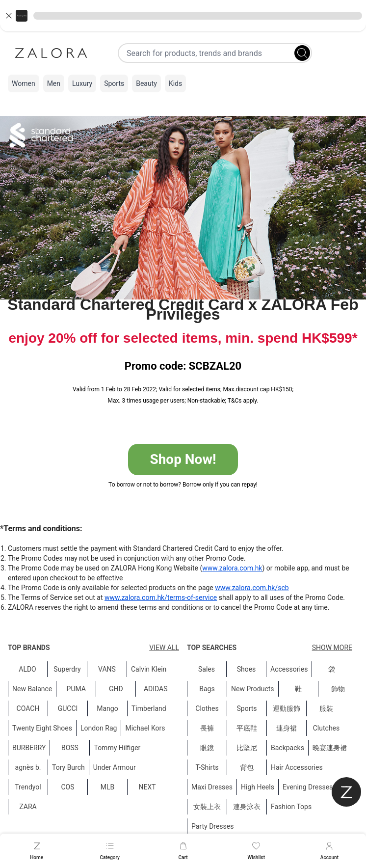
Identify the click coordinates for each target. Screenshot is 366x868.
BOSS (70, 748)
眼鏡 (207, 748)
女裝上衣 (207, 807)
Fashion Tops (291, 807)
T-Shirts (207, 767)
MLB (108, 787)
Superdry (67, 669)
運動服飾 (287, 708)
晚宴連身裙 (330, 748)
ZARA (28, 807)
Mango (107, 708)
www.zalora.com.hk (232, 568)
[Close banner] (9, 16)
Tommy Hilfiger (117, 748)
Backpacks (288, 748)
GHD (116, 689)
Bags (207, 689)
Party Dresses (212, 826)
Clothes (207, 708)
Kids (175, 83)
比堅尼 (247, 748)
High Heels (258, 787)
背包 (247, 767)
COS (67, 787)
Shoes (247, 669)
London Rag (99, 728)
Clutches (327, 728)
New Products (253, 689)
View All (164, 648)
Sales (207, 669)
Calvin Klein (149, 669)
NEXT (147, 787)
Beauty (146, 83)
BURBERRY (29, 748)
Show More (332, 648)
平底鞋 (247, 728)
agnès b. (28, 767)
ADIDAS (156, 689)
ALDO (27, 669)
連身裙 (287, 728)
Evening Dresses (308, 787)
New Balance (32, 689)
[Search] (302, 53)
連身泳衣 (247, 807)
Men (54, 83)
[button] (183, 16)
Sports (114, 83)
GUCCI (68, 708)
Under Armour (115, 767)
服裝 (326, 708)
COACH (28, 708)
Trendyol (28, 787)
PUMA (76, 689)
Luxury (82, 83)
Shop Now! (183, 459)
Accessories (289, 669)
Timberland (149, 708)
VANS (107, 669)
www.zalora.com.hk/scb (252, 588)
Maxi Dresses (212, 787)
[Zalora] (51, 53)
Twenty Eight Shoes (42, 728)
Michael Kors (145, 728)
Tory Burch (68, 767)
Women (24, 83)
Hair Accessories (297, 767)
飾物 (338, 689)
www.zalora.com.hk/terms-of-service (161, 597)
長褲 (207, 728)
